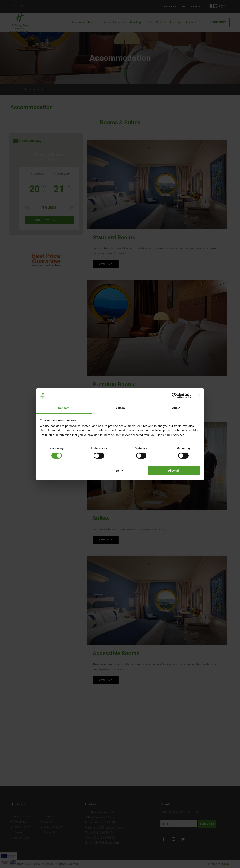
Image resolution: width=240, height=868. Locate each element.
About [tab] (176, 408)
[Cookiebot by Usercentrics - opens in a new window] (174, 396)
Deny (119, 470)
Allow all (174, 470)
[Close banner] (199, 396)
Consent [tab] (64, 408)
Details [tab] (120, 408)
